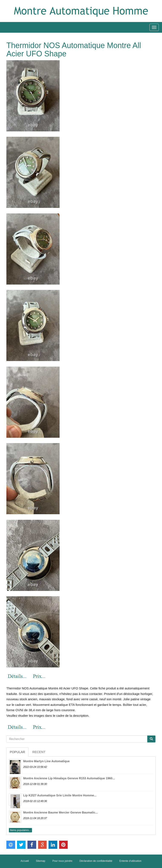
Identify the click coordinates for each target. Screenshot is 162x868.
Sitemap (41, 861)
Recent (39, 752)
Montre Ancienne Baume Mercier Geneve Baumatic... (60, 812)
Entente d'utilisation (130, 861)
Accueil (25, 861)
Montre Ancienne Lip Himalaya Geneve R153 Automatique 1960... (69, 778)
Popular (17, 752)
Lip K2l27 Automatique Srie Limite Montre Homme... (60, 795)
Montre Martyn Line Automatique (46, 761)
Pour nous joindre (62, 861)
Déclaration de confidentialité (96, 861)
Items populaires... (20, 830)
